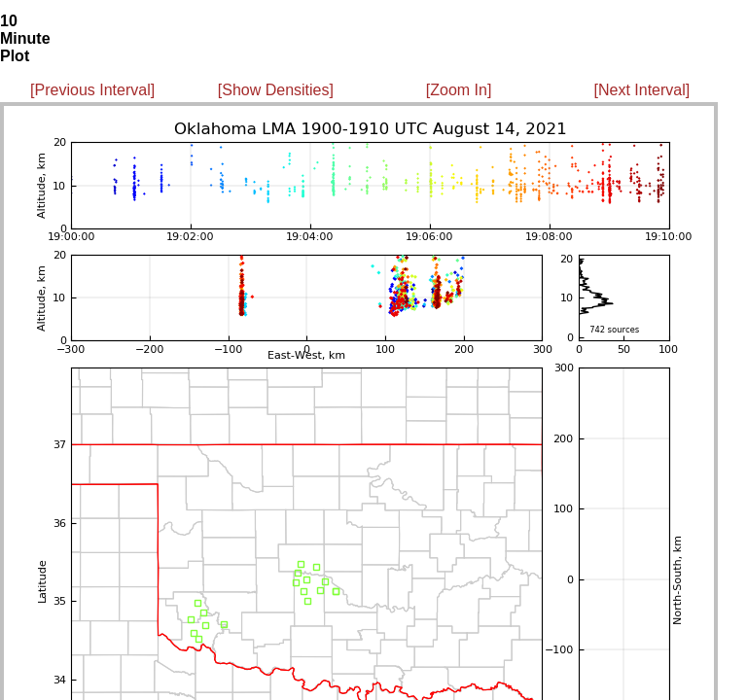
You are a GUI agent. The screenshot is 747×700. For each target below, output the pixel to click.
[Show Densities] (276, 90)
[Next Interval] (642, 90)
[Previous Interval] (92, 90)
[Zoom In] (459, 90)
